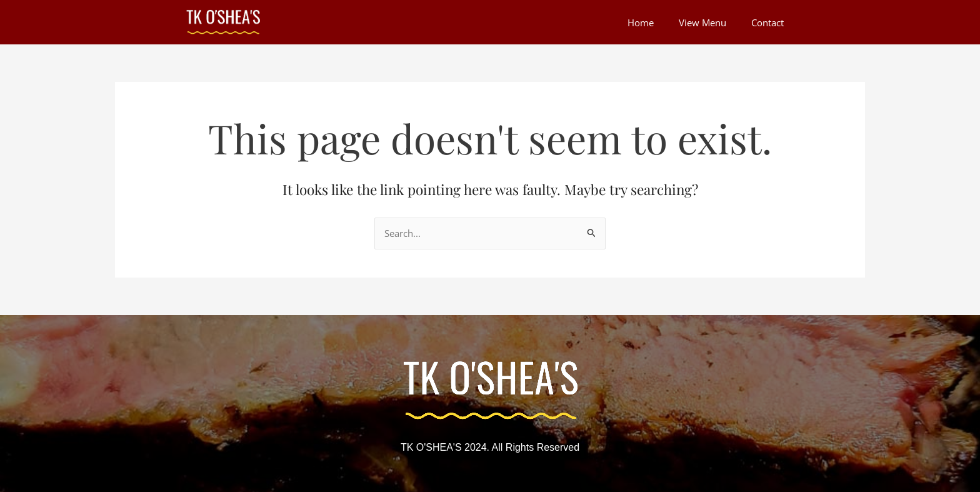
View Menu (702, 23)
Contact (767, 23)
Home (641, 23)
